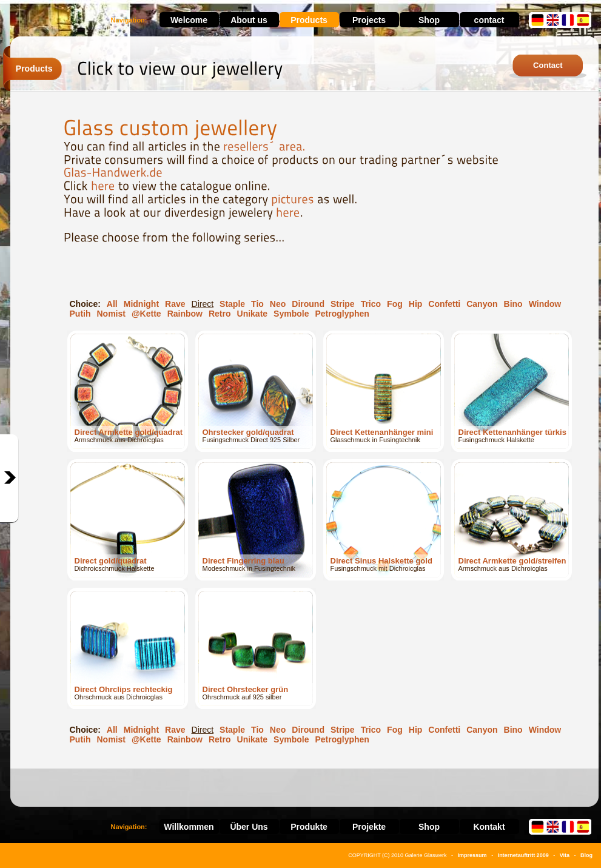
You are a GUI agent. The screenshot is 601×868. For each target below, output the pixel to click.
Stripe (343, 304)
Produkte (309, 827)
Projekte (369, 827)
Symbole (291, 314)
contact (489, 20)
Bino (513, 304)
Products (309, 20)
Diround (308, 304)
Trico (371, 304)
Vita (565, 855)
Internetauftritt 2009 (523, 855)
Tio (257, 304)
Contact (548, 65)
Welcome (189, 20)
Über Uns (249, 827)
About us (249, 20)
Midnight (141, 304)
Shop (429, 20)
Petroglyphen (342, 314)
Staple (232, 304)
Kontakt (489, 827)
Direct (203, 304)
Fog (395, 304)
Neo (278, 304)
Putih (80, 314)
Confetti (444, 304)
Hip (416, 304)
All (112, 304)
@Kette (146, 314)
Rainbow (185, 314)
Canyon (482, 304)
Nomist (111, 314)
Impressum (472, 855)
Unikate (253, 314)
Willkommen (189, 827)
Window (545, 304)
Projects (369, 20)
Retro (220, 314)
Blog (586, 855)
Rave (175, 304)
